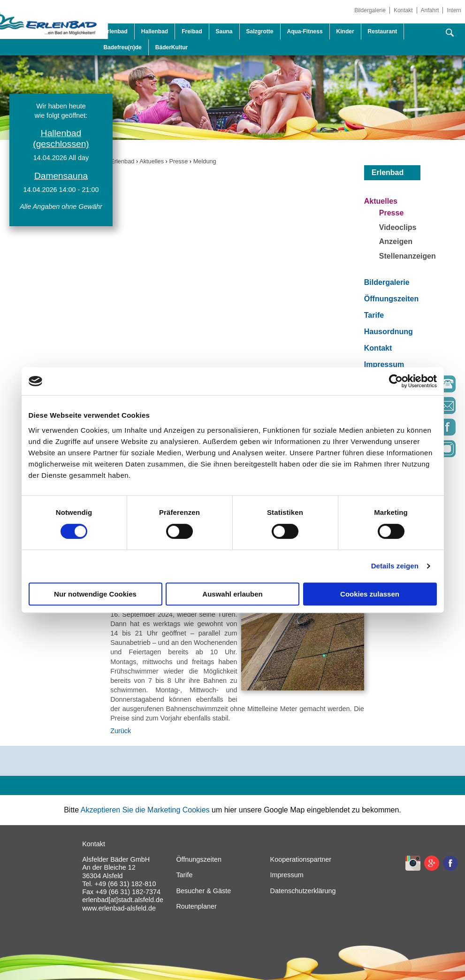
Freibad (192, 31)
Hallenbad (155, 31)
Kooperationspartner (301, 859)
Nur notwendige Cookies (95, 594)
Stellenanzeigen (408, 256)
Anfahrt (430, 10)
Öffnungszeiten (391, 299)
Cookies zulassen (370, 594)
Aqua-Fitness (305, 31)
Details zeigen (395, 566)
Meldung (205, 161)
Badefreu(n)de (122, 47)
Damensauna (61, 176)
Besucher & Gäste (203, 891)
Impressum (384, 364)
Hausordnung (389, 332)
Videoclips (398, 227)
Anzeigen (396, 241)
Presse (178, 161)
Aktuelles (152, 161)
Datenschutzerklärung (303, 891)
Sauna (224, 31)
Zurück (121, 731)
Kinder (345, 31)
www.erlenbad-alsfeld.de (119, 908)
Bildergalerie (370, 10)
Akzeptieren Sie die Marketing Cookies (145, 810)
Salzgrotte (260, 31)
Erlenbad (122, 161)
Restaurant (383, 31)
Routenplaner (196, 906)
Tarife (374, 315)
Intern (454, 10)
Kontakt (403, 10)
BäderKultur (172, 47)
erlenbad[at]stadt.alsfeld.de (123, 900)
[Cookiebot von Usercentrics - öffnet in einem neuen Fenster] (396, 381)
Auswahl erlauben (232, 594)
